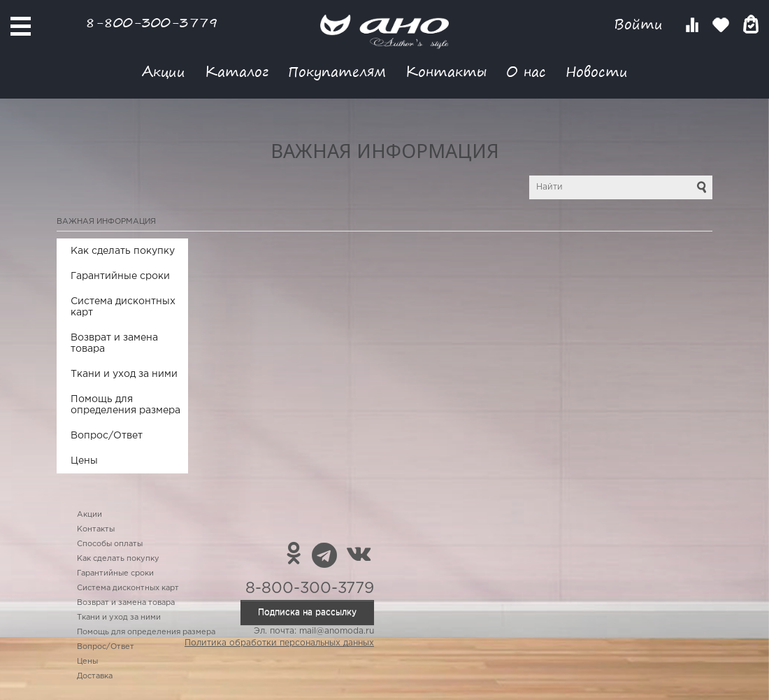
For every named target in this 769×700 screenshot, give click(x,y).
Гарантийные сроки (120, 276)
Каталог (237, 71)
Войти (641, 24)
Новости (597, 71)
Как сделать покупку (123, 251)
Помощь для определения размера (125, 405)
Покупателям (337, 71)
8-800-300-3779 (152, 22)
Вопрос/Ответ (107, 436)
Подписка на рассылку (307, 612)
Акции (164, 71)
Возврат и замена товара (114, 343)
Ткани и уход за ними (124, 374)
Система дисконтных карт (123, 307)
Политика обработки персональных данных (279, 643)
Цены (84, 461)
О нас (526, 71)
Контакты (446, 71)
